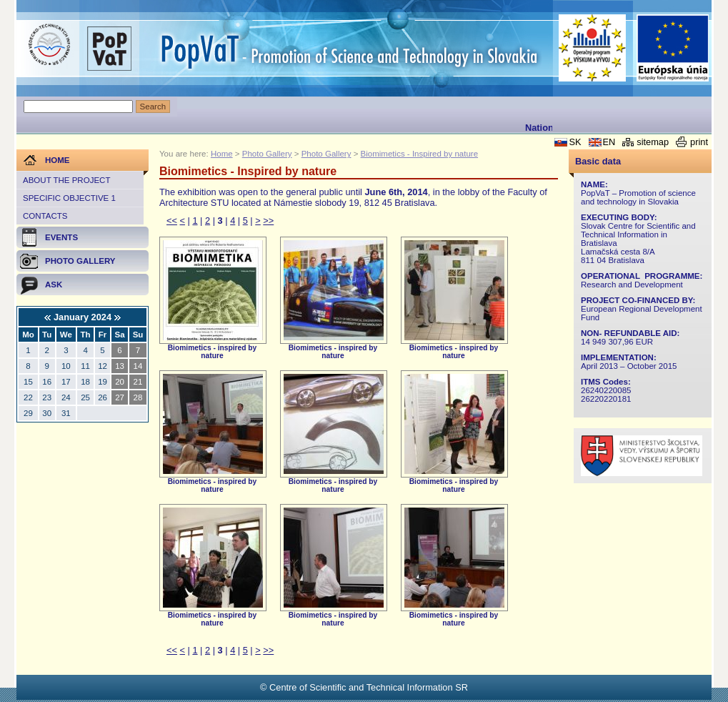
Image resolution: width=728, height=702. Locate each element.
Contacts (45, 216)
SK (575, 142)
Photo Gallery (267, 154)
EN (609, 142)
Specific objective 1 (69, 198)
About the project (66, 180)
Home (222, 154)
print (699, 142)
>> (268, 221)
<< (172, 221)
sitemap (653, 142)
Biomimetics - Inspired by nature (419, 154)
